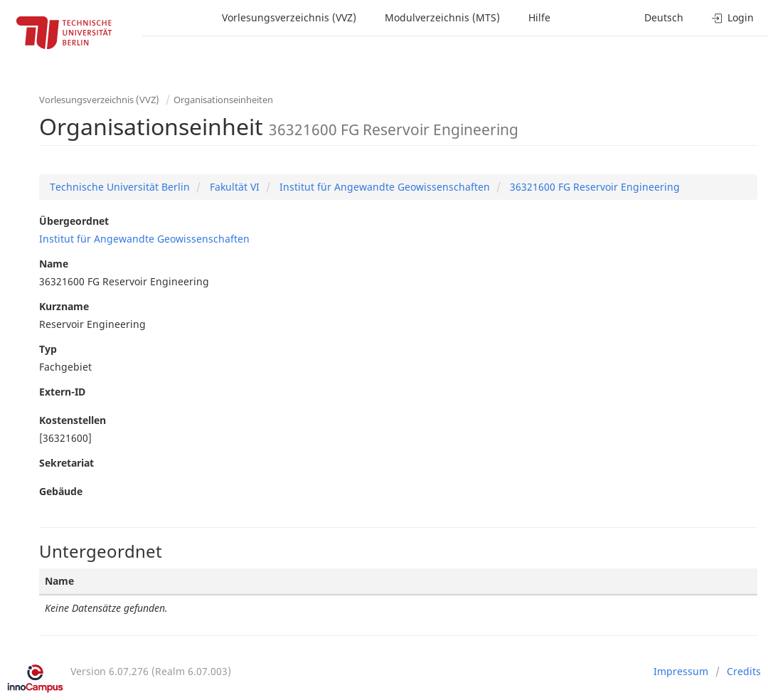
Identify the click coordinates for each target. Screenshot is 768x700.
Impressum (681, 671)
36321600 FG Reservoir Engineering (593, 187)
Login (733, 17)
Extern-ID (62, 392)
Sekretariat (66, 463)
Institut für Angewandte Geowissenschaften (383, 187)
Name (54, 264)
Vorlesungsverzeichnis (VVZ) (289, 17)
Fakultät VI (233, 187)
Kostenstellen (73, 420)
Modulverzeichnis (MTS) (442, 17)
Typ (48, 349)
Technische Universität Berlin (120, 187)
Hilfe (539, 17)
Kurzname (64, 306)
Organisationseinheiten (223, 100)
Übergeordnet (74, 221)
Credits (744, 671)
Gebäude (61, 491)
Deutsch (664, 17)
